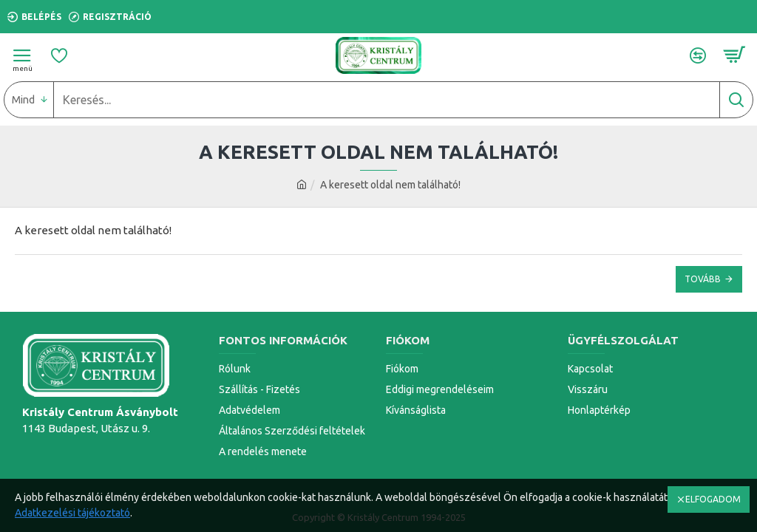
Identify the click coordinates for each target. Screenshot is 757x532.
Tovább (703, 279)
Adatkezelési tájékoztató (72, 513)
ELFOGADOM (713, 499)
